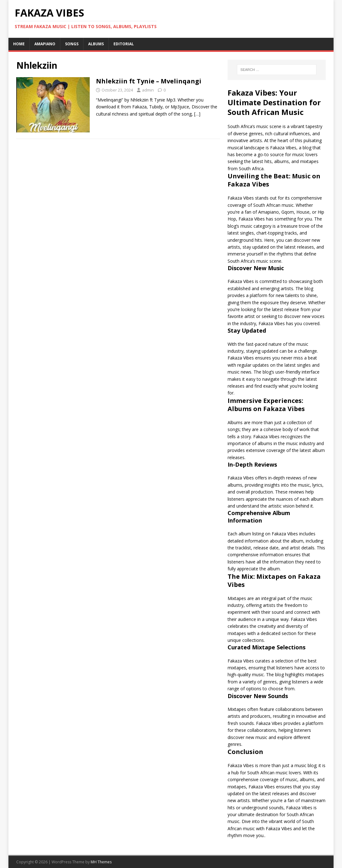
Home (19, 44)
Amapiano (45, 44)
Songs (72, 44)
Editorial (124, 44)
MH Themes (101, 862)
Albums (96, 44)
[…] (197, 114)
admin (148, 90)
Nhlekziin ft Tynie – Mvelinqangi (149, 81)
